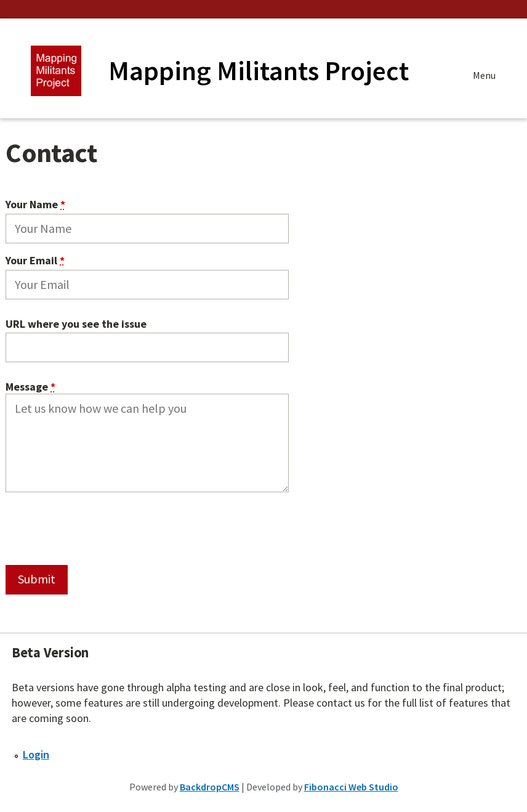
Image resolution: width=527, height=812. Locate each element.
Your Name (35, 204)
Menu (484, 77)
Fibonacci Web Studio (351, 787)
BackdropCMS (210, 787)
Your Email (35, 260)
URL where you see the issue (76, 324)
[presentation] (99, 527)
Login (36, 754)
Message (30, 387)
